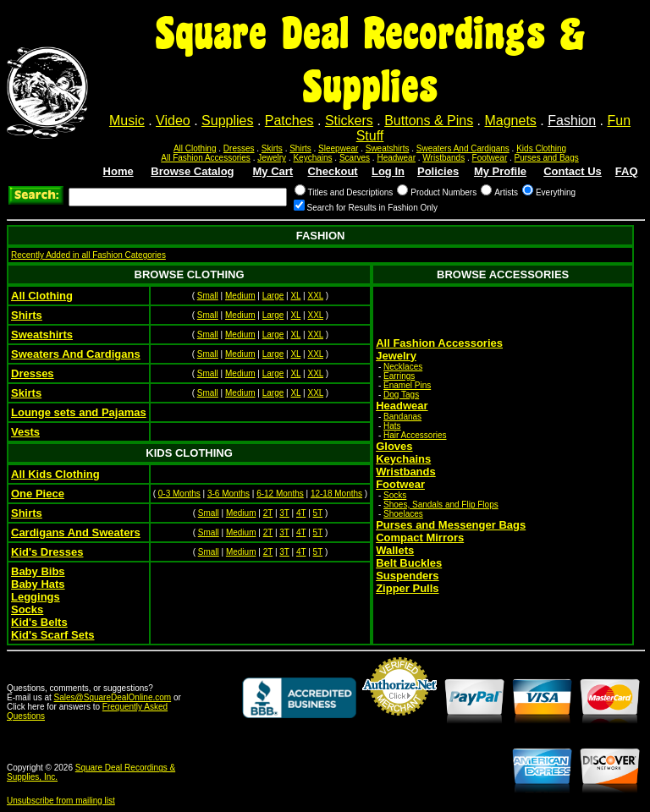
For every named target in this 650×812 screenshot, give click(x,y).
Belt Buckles (409, 563)
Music (127, 121)
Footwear (490, 158)
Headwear (396, 158)
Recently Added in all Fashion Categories (88, 255)
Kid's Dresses (47, 552)
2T (268, 513)
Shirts (300, 148)
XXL (315, 296)
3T (284, 513)
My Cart (273, 171)
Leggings (36, 597)
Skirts (272, 148)
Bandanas (402, 417)
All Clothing (195, 148)
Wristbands (443, 158)
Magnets (510, 121)
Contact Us (573, 171)
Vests (25, 432)
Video (173, 121)
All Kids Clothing (55, 474)
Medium (240, 296)
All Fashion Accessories (206, 158)
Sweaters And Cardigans (463, 148)
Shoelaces (403, 514)
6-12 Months (280, 494)
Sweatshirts (388, 148)
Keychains (312, 158)
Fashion (572, 121)
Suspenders (407, 576)
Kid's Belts (39, 622)
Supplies (227, 121)
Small (208, 296)
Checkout (332, 171)
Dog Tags (401, 395)
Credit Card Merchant (399, 722)
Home (118, 171)
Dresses (239, 148)
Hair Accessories (415, 435)
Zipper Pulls (407, 588)
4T (301, 513)
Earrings (399, 376)
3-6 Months (229, 494)
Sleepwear (338, 148)
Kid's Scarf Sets (52, 635)
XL (295, 296)
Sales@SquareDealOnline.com (113, 697)
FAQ (627, 171)
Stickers (349, 121)
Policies (438, 171)
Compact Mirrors (420, 538)
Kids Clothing (541, 148)
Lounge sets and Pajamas (79, 412)
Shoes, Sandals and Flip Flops (441, 505)
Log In (388, 171)
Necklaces (403, 367)
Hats (392, 426)
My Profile (500, 171)
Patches (289, 121)
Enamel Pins (407, 385)
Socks (395, 495)
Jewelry (272, 158)
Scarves (355, 158)
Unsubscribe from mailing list (61, 801)
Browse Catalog (192, 171)
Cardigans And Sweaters (76, 532)
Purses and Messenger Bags (451, 525)
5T (318, 513)
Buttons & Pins (429, 121)
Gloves (394, 446)
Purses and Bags (547, 158)
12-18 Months (336, 494)
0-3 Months (179, 494)
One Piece (38, 494)
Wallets (395, 550)
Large (273, 296)
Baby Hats (38, 584)
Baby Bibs (38, 571)
